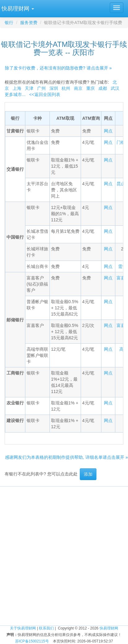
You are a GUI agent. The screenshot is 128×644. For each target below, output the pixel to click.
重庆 (91, 88)
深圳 (54, 88)
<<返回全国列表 (45, 94)
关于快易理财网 (23, 628)
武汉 (115, 88)
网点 (108, 131)
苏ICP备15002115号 (32, 641)
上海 (17, 88)
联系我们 (46, 628)
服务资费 (29, 23)
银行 (9, 23)
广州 (41, 88)
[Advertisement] (64, 544)
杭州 (66, 88)
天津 (29, 88)
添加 (88, 474)
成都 (103, 88)
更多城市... (15, 94)
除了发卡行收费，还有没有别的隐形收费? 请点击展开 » (58, 68)
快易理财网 (109, 628)
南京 (78, 88)
